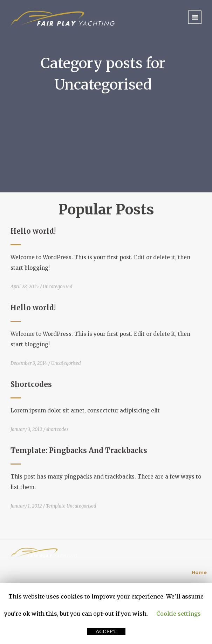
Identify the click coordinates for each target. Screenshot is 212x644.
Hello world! (33, 231)
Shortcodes (31, 384)
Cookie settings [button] (179, 614)
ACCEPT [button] (106, 631)
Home (199, 572)
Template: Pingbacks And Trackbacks (79, 450)
